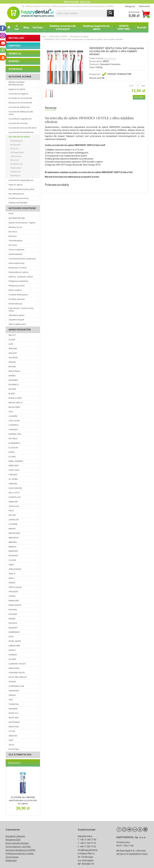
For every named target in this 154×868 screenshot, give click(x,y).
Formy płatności (13, 847)
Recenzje (51, 108)
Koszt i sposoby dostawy (17, 843)
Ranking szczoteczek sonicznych (63, 27)
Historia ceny (97, 78)
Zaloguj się (130, 6)
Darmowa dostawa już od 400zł (21, 850)
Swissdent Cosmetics (110, 64)
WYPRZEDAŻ (16, 69)
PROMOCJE (15, 54)
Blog (26, 27)
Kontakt (142, 27)
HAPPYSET (15, 46)
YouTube (38, 27)
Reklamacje (11, 860)
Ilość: (132, 86)
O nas (17, 27)
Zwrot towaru (12, 857)
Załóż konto (144, 6)
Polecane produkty (57, 185)
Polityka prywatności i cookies (20, 854)
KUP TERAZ (139, 97)
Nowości (14, 763)
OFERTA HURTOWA (124, 27)
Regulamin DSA (13, 840)
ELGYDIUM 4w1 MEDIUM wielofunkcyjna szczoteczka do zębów (23, 800)
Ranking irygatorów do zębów (96, 27)
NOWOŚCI (14, 61)
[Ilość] (138, 86)
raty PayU (26, 847)
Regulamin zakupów (15, 836)
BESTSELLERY (16, 38)
